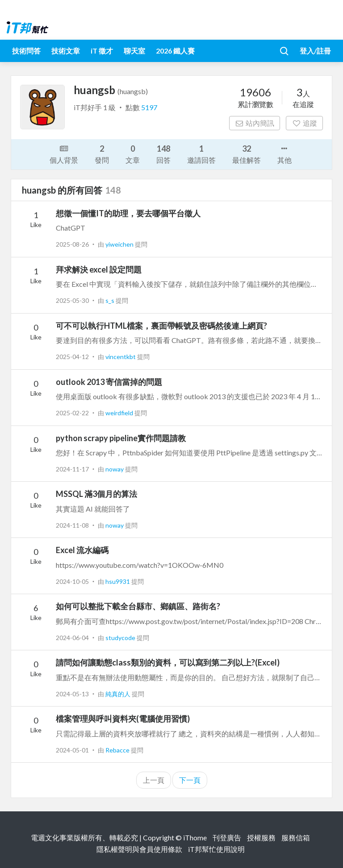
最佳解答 (247, 154)
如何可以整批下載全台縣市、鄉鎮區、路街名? (138, 606)
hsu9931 (118, 581)
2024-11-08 (72, 525)
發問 (102, 154)
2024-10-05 (72, 581)
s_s (111, 300)
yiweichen (120, 244)
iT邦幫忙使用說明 (216, 849)
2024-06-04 (72, 638)
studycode (121, 638)
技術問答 (26, 51)
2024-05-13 (72, 694)
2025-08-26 (72, 244)
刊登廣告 (227, 837)
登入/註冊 (315, 51)
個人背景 (64, 153)
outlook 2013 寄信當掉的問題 (109, 382)
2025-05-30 (72, 300)
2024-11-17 (72, 469)
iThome (195, 837)
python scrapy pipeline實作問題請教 (121, 438)
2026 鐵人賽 (175, 51)
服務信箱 (296, 837)
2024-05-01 (72, 750)
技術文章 (66, 51)
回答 (163, 154)
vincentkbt (121, 357)
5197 (149, 107)
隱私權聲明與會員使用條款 (139, 849)
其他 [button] (284, 153)
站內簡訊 (255, 123)
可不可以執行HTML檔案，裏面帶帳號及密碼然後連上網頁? (161, 326)
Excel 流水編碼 (82, 550)
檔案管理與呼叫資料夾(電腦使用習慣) (123, 719)
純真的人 (119, 694)
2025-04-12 (72, 357)
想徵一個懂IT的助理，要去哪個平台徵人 (128, 213)
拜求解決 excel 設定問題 (99, 269)
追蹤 (304, 123)
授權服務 (261, 837)
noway (115, 469)
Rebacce (118, 750)
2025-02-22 (72, 413)
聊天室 (134, 51)
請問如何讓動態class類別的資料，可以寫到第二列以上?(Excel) (168, 662)
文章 (133, 154)
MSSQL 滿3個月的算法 (96, 494)
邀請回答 (201, 154)
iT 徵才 (102, 51)
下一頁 (190, 780)
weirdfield (120, 413)
